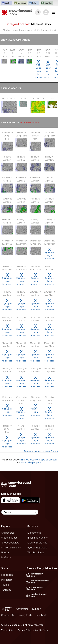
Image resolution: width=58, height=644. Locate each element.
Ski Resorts (8, 533)
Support (37, 609)
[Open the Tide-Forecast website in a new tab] (34, 3)
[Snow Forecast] (17, 12)
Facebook (7, 575)
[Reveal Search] (38, 12)
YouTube (6, 590)
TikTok (5, 585)
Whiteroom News (11, 548)
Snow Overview (10, 543)
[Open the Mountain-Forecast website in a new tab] (20, 3)
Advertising (22, 609)
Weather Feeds (36, 552)
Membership (34, 533)
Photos (5, 552)
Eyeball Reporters (37, 548)
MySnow (6, 557)
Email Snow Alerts (38, 538)
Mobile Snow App (37, 543)
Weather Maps (9, 538)
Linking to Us (25, 615)
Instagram (7, 580)
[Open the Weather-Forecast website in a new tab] (47, 3)
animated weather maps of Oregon (38, 460)
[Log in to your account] (46, 12)
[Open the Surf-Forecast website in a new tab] (7, 3)
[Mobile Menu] (53, 12)
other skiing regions (31, 463)
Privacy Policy (25, 630)
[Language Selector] (20, 512)
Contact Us (8, 615)
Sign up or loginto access (38, 69)
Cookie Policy (42, 630)
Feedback (41, 615)
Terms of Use (8, 630)
